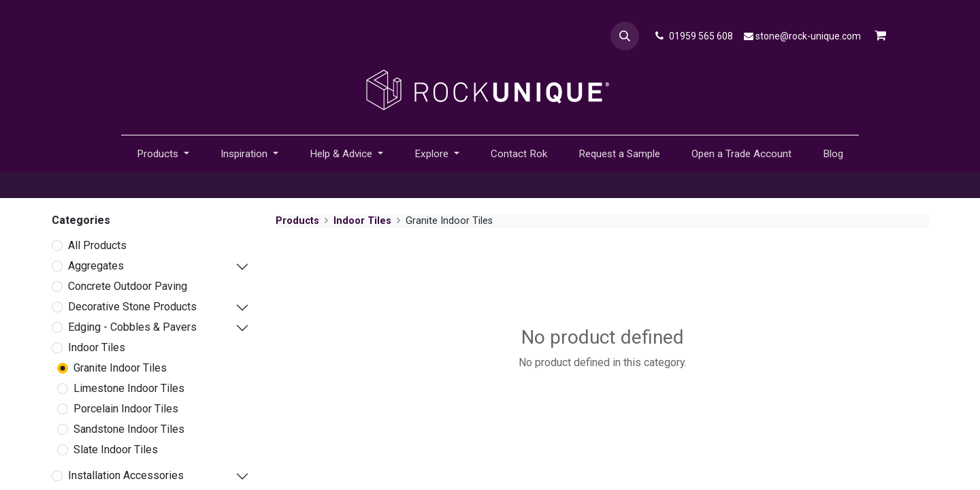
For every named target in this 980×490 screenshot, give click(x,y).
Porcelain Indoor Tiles (126, 409)
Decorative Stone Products (132, 307)
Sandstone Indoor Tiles (129, 429)
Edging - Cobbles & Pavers (132, 327)
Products (297, 221)
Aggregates (96, 266)
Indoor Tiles (97, 347)
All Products (97, 245)
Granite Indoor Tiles (120, 368)
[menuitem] (519, 154)
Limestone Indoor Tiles (129, 388)
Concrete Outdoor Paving (128, 286)
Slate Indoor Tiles (116, 450)
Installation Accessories (126, 475)
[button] (625, 36)
